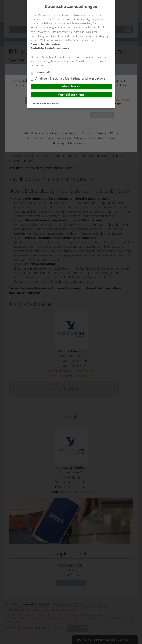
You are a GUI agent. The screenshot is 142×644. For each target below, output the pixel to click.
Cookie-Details (38, 103)
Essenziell (40, 73)
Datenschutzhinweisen (46, 44)
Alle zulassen (71, 86)
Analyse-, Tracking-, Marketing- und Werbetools (68, 79)
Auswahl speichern (71, 94)
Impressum (53, 103)
